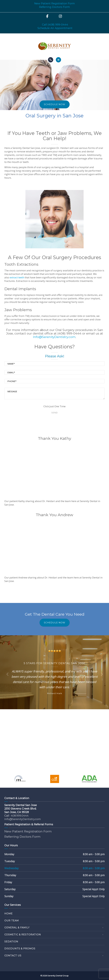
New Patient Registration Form (55, 3)
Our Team (12, 921)
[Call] (51, 60)
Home (9, 914)
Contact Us (13, 956)
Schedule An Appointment (55, 28)
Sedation (11, 942)
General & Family (17, 928)
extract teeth (17, 277)
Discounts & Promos (20, 949)
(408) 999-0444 (69, 333)
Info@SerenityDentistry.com (54, 337)
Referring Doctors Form (54, 7)
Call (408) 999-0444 (55, 25)
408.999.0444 (20, 816)
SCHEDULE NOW (55, 104)
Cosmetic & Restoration (23, 935)
